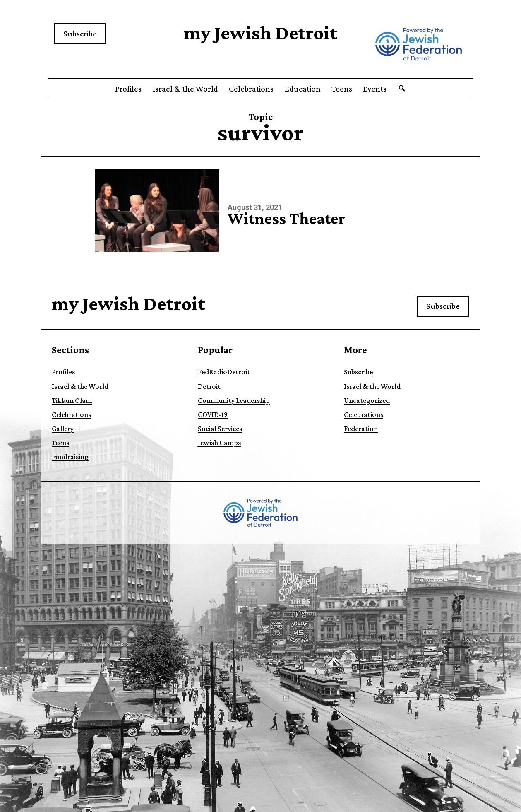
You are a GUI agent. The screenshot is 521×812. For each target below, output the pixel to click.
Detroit (209, 386)
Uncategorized (367, 400)
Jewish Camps (219, 443)
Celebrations (251, 89)
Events (375, 89)
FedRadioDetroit (224, 372)
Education (303, 89)
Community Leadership (234, 400)
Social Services (220, 429)
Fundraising (70, 457)
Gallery (63, 429)
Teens (342, 89)
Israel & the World (185, 89)
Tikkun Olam (72, 400)
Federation (361, 429)
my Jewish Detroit (260, 33)
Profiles (128, 89)
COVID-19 (213, 414)
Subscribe (80, 34)
